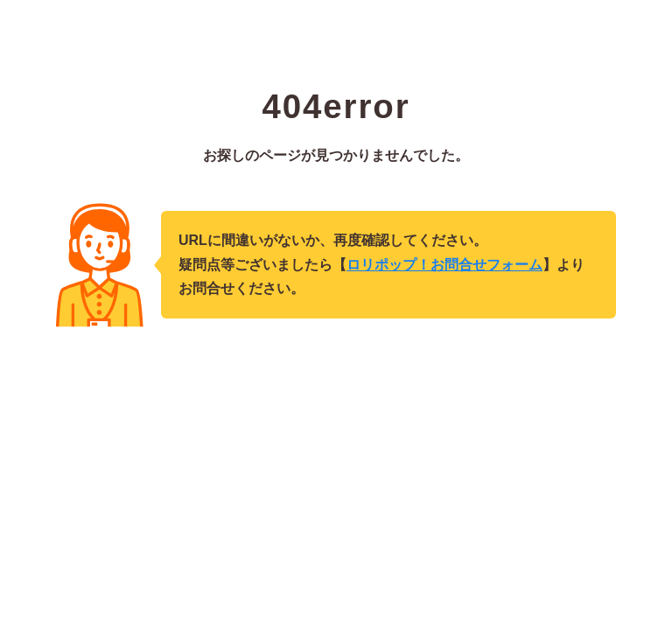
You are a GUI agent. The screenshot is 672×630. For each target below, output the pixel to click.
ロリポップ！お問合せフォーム (444, 265)
